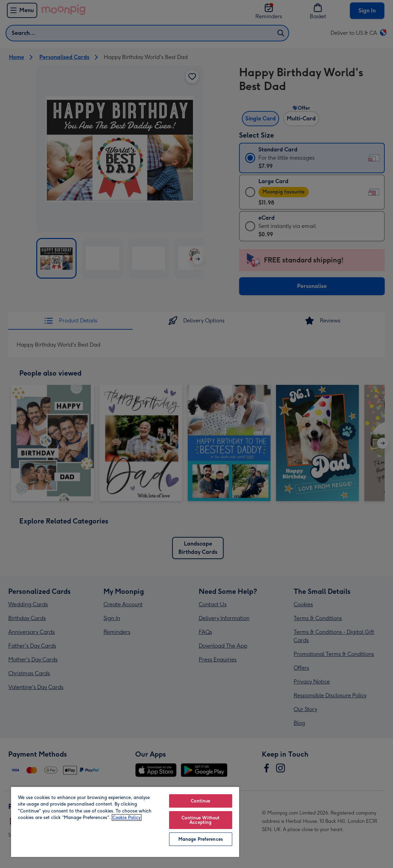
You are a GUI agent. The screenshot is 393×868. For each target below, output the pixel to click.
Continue (200, 801)
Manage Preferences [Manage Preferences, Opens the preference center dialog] (201, 839)
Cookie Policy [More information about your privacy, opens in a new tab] (127, 817)
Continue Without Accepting (200, 820)
